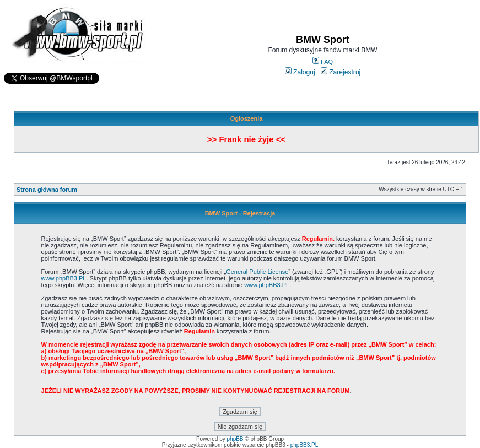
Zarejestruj (341, 72)
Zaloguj (300, 72)
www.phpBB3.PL (64, 278)
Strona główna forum (47, 190)
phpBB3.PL (304, 445)
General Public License (257, 272)
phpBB (235, 439)
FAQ (323, 62)
